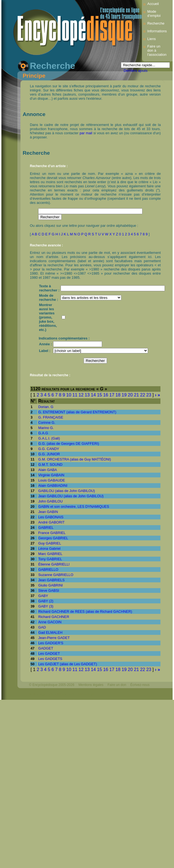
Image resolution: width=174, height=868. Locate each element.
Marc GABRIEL (50, 554)
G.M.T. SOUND (50, 465)
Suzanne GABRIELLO (56, 575)
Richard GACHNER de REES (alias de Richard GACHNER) (85, 611)
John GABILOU (50, 501)
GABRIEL (46, 528)
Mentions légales (91, 685)
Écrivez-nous (140, 685)
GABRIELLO (48, 570)
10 (69, 395)
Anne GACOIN (50, 622)
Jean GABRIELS (51, 580)
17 (112, 395)
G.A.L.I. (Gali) (49, 438)
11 (75, 395)
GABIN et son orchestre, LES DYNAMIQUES (74, 507)
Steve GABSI (49, 590)
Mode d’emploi (154, 14)
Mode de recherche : (49, 298)
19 (124, 395)
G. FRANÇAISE (51, 417)
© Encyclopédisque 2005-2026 (52, 685)
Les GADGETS (50, 659)
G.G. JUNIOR (49, 454)
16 (106, 395)
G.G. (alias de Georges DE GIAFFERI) (69, 444)
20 (130, 395)
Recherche (156, 23)
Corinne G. (47, 423)
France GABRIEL (52, 533)
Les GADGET (49, 653)
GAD (42, 627)
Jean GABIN (48, 512)
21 (136, 395)
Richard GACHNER (54, 617)
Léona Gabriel (49, 549)
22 (143, 395)
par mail (86, 133)
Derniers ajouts (136, 71)
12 (81, 395)
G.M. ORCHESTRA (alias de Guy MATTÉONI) (75, 459)
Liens (152, 39)
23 (149, 395)
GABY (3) (46, 606)
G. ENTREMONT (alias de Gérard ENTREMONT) (77, 412)
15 (100, 395)
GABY (43, 596)
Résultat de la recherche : (50, 375)
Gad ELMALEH (50, 632)
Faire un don (117, 685)
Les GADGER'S (51, 643)
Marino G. (46, 428)
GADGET (46, 648)
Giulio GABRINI (50, 585)
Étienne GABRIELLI (54, 564)
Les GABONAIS (51, 517)
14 (94, 395)
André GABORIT (51, 522)
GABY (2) (46, 601)
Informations (157, 31)
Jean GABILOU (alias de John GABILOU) (71, 496)
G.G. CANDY (49, 449)
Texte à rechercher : (49, 288)
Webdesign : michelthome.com (52, 694)
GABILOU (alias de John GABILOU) (67, 491)
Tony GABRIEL (50, 559)
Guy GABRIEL (50, 543)
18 (118, 395)
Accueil (153, 4)
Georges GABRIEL (53, 538)
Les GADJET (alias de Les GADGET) (67, 664)
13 (87, 395)
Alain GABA (48, 470)
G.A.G (43, 433)
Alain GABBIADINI (53, 486)
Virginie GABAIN (51, 475)
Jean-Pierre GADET (54, 638)
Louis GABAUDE (52, 480)
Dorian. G (46, 407)
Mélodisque (87, 694)
